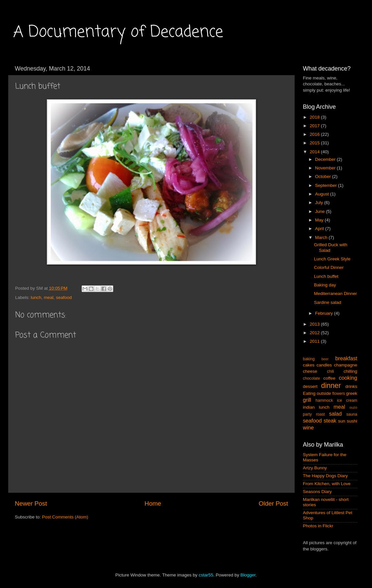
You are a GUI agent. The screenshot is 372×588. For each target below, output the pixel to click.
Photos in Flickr (318, 526)
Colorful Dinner (329, 267)
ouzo (353, 407)
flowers (338, 394)
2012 (315, 333)
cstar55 (206, 575)
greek (352, 393)
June (320, 211)
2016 (315, 134)
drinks (351, 386)
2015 (315, 143)
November (326, 168)
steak (330, 421)
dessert (310, 386)
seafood (64, 297)
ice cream (347, 400)
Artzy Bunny (315, 468)
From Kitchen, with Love (327, 484)
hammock (324, 400)
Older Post (273, 503)
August (323, 194)
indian (309, 407)
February (325, 313)
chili (330, 371)
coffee (329, 378)
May (320, 220)
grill (307, 400)
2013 (315, 324)
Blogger (248, 575)
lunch (36, 297)
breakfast (346, 358)
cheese (310, 371)
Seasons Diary (317, 492)
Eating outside (317, 393)
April (320, 229)
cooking (348, 378)
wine (308, 427)
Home (153, 503)
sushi (352, 421)
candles (324, 365)
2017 (315, 126)
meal (49, 297)
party (307, 414)
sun (342, 421)
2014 (315, 152)
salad (335, 414)
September (327, 185)
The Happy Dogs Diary (325, 476)
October (324, 176)
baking (309, 359)
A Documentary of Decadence (118, 32)
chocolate (311, 378)
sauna (352, 414)
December (326, 159)
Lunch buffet (326, 276)
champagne (345, 365)
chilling (350, 371)
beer (325, 359)
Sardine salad (328, 302)
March (322, 237)
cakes (309, 365)
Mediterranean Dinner (336, 294)
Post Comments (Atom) (65, 517)
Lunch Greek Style (332, 259)
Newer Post (31, 503)
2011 (315, 341)
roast (320, 414)
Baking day (325, 285)
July (320, 203)
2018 (315, 117)
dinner (331, 385)
